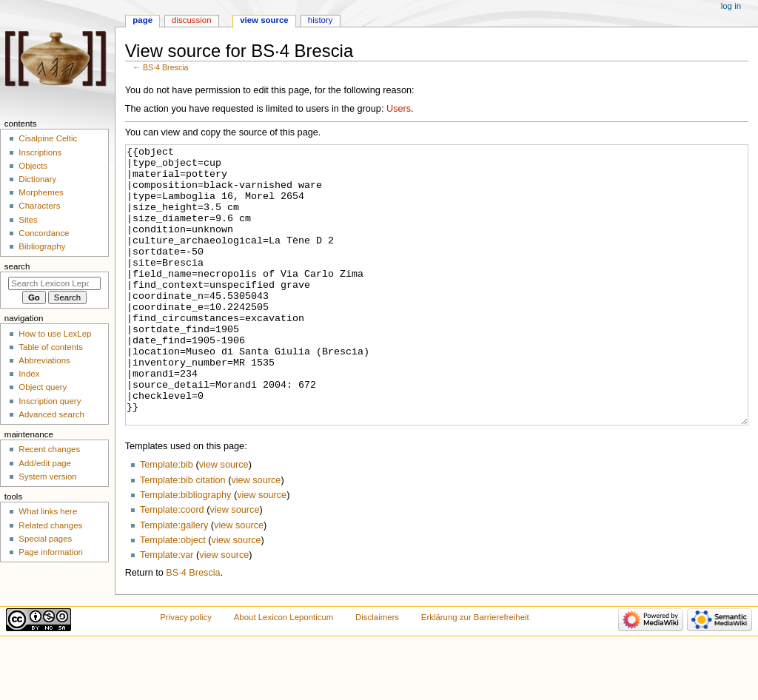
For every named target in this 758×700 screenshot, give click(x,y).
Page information (51, 552)
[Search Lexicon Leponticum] (54, 283)
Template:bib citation (183, 536)
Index (29, 374)
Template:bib (167, 520)
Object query (43, 387)
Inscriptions (40, 152)
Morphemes (41, 192)
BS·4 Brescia (166, 67)
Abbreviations (44, 360)
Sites (28, 220)
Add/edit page (45, 463)
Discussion (191, 20)
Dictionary (37, 179)
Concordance (44, 233)
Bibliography (42, 246)
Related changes (50, 525)
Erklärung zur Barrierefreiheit (475, 673)
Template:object (173, 596)
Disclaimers (377, 673)
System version (47, 477)
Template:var (167, 610)
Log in (731, 6)
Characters (39, 206)
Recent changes (49, 449)
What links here (48, 511)
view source (224, 520)
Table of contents (51, 347)
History (321, 20)
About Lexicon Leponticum (284, 673)
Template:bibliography (185, 551)
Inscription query (50, 401)
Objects (33, 166)
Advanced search (51, 414)
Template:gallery (174, 581)
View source (264, 20)
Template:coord (172, 565)
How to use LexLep (55, 334)
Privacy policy (186, 673)
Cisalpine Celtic (48, 138)
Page (142, 20)
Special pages (45, 539)
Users (399, 109)
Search (17, 266)
